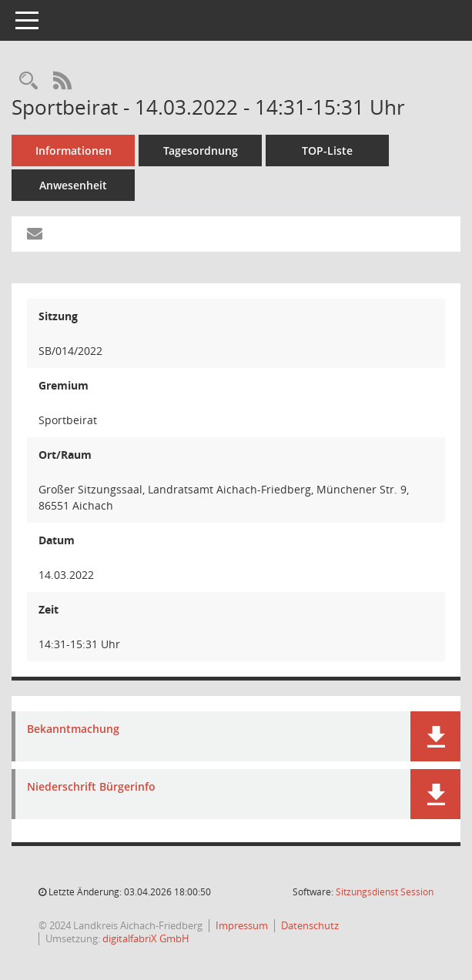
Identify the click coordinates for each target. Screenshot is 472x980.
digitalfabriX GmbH (146, 938)
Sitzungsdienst (385, 892)
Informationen (74, 151)
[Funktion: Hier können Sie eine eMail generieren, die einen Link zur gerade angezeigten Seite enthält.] (35, 234)
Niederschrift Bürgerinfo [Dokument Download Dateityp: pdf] (91, 787)
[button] (435, 736)
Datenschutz (310, 925)
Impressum (242, 925)
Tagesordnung (201, 151)
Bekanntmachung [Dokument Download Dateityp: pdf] (73, 729)
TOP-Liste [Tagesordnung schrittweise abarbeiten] (327, 151)
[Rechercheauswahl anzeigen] (28, 81)
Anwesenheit (73, 185)
